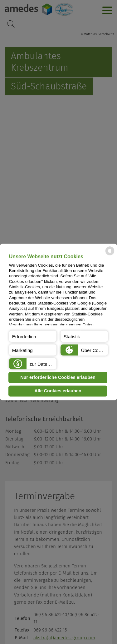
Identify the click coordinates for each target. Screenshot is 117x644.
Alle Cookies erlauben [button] (58, 391)
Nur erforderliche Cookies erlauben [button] (58, 377)
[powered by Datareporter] (110, 255)
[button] (33, 336)
